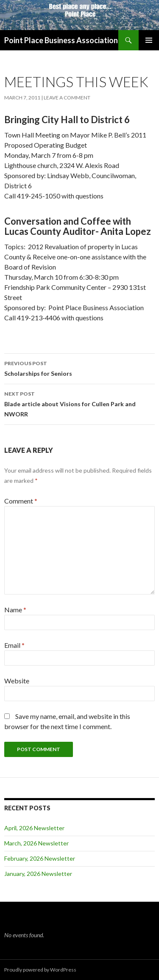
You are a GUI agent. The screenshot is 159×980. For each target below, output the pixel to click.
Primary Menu (149, 40)
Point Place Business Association (61, 40)
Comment (21, 501)
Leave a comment (67, 98)
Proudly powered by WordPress (40, 970)
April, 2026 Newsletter (34, 828)
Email (14, 645)
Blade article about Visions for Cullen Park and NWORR (79, 403)
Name (15, 610)
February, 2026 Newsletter (40, 858)
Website (17, 681)
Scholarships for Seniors (79, 368)
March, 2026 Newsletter (36, 843)
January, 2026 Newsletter (38, 874)
